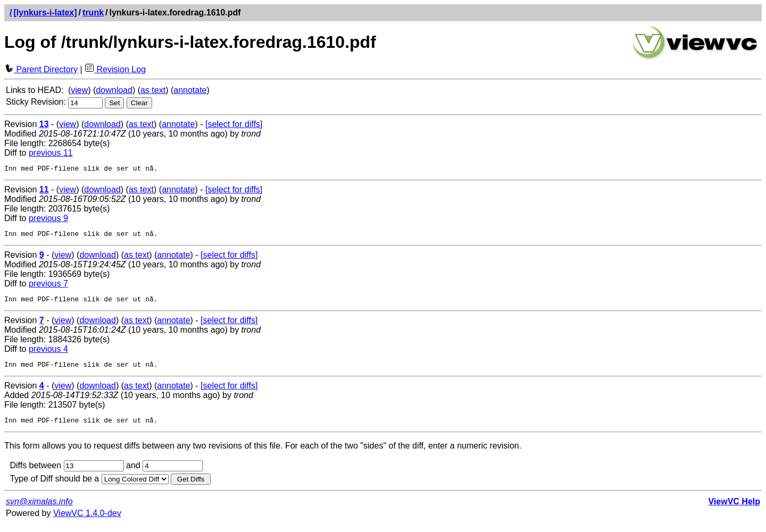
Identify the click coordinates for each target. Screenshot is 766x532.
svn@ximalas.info (39, 509)
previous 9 (48, 220)
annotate (190, 90)
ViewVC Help (734, 509)
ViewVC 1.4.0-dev (87, 521)
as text (153, 90)
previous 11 (51, 153)
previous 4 (48, 354)
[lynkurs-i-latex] (45, 12)
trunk (93, 12)
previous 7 (48, 287)
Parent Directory (41, 69)
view (79, 90)
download (114, 90)
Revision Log (115, 69)
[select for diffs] (234, 124)
